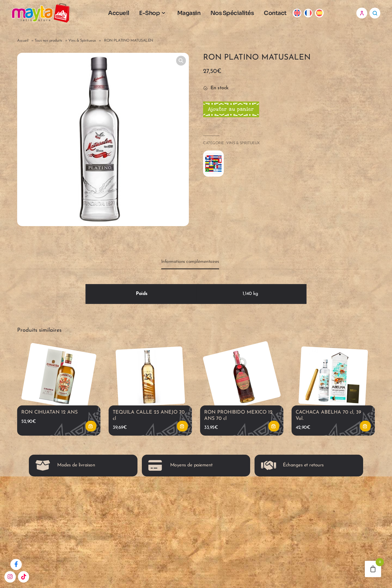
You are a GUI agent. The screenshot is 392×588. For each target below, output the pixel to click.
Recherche (375, 14)
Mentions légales (161, 529)
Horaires (153, 540)
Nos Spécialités (236, 14)
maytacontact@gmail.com (293, 529)
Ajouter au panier (234, 112)
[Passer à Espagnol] (323, 14)
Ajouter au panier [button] (91, 431)
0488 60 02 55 (281, 519)
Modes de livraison (65, 470)
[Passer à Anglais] (301, 14)
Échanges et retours (292, 470)
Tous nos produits (48, 43)
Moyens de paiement (180, 470)
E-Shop (153, 14)
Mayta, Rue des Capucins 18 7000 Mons (295, 543)
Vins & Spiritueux (82, 43)
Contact (279, 14)
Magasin (193, 14)
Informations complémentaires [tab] (190, 264)
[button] (181, 63)
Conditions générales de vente (175, 519)
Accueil (122, 14)
